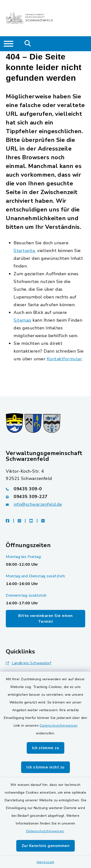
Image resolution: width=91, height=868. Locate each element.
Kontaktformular (64, 359)
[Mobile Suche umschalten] (28, 44)
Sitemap (22, 320)
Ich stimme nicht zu (45, 767)
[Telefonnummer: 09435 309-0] (45, 489)
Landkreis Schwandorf (29, 663)
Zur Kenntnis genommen (46, 846)
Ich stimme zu (46, 748)
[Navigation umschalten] (8, 44)
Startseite (24, 251)
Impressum (45, 862)
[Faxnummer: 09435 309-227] (45, 497)
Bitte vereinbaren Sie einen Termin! (45, 619)
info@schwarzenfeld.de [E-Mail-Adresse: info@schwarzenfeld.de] (38, 504)
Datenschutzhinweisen (59, 726)
